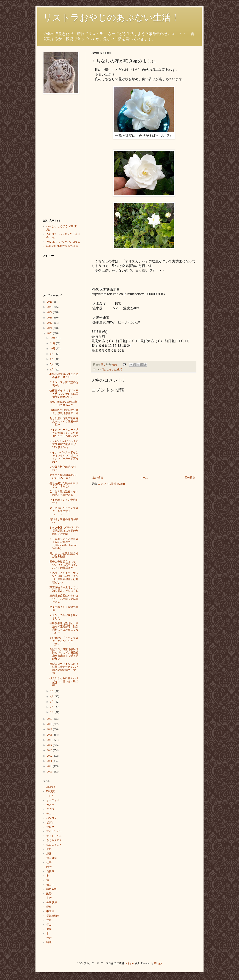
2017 (50, 729)
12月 (53, 338)
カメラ (50, 805)
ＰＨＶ (50, 796)
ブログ (50, 827)
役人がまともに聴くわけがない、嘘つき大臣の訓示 (64, 681)
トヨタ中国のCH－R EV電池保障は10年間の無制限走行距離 (64, 531)
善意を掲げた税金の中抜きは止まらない (64, 485)
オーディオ (53, 800)
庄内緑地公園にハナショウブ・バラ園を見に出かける (64, 599)
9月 (52, 354)
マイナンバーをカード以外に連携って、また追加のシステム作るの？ (64, 433)
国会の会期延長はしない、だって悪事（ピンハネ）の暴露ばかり (64, 565)
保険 (49, 929)
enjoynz (130, 963)
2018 (50, 724)
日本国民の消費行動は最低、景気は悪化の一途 (64, 412)
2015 (50, 740)
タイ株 (50, 809)
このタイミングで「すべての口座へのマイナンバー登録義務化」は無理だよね (64, 578)
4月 (52, 696)
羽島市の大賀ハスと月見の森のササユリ (64, 376)
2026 (50, 302)
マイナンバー (54, 831)
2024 (50, 312)
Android (51, 787)
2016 (50, 735)
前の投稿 (190, 478)
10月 (53, 349)
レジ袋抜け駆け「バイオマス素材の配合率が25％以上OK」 (64, 444)
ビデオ (50, 823)
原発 (49, 853)
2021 (50, 328)
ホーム (144, 478)
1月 (52, 712)
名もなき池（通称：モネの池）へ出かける (64, 493)
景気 (49, 849)
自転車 (50, 871)
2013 (50, 750)
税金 (49, 907)
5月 (52, 691)
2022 (50, 323)
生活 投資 (52, 902)
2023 (50, 318)
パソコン (52, 818)
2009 (50, 772)
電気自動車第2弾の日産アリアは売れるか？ (65, 403)
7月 (52, 364)
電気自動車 (53, 916)
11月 (53, 343)
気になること (109, 370)
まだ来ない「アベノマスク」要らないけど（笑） (64, 641)
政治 (49, 894)
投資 (49, 920)
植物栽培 (52, 889)
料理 (49, 942)
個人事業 (52, 858)
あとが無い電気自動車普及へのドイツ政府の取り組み (64, 421)
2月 (52, 707)
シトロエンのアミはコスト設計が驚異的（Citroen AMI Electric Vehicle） (64, 544)
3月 (52, 702)
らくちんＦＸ (54, 840)
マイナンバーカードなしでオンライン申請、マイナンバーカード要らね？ (64, 457)
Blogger (158, 963)
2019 (50, 719)
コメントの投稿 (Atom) (111, 484)
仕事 (49, 862)
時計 (49, 867)
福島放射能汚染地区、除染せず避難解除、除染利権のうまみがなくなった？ (64, 628)
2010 (50, 766)
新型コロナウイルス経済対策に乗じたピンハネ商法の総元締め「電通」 (64, 669)
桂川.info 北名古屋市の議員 (62, 246)
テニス (50, 814)
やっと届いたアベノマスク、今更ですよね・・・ (64, 511)
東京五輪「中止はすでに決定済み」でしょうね (64, 589)
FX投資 (51, 791)
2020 (50, 333)
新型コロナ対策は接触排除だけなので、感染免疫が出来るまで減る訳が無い (64, 654)
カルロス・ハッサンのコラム (63, 242)
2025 (50, 307)
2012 (50, 756)
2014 (50, 745)
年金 (49, 925)
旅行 (49, 938)
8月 (52, 359)
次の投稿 (98, 478)
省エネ (50, 885)
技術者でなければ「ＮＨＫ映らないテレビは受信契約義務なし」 (64, 394)
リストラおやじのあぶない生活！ (111, 17)
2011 (50, 761)
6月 (52, 370)
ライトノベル (54, 836)
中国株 (50, 911)
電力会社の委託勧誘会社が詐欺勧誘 (64, 555)
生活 (120, 370)
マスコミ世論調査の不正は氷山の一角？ (64, 477)
